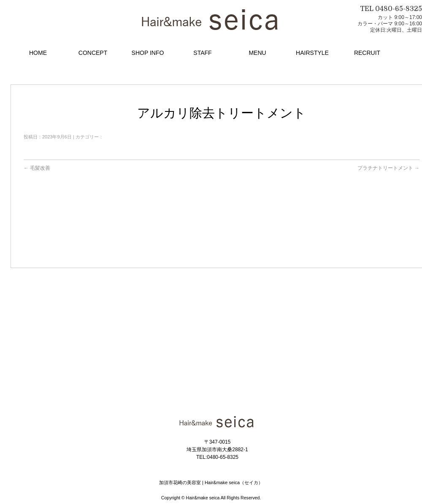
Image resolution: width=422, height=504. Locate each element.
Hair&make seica (203, 498)
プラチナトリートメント (388, 168)
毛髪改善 (37, 168)
